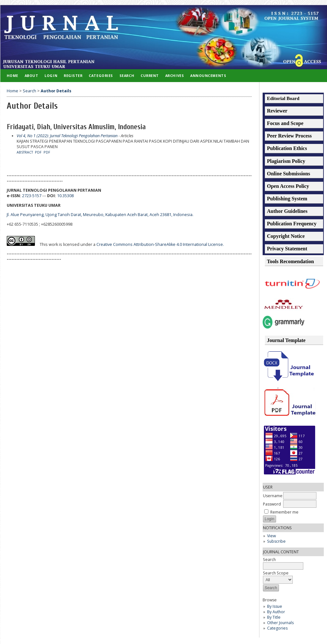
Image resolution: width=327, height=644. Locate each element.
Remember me (284, 512)
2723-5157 (32, 196)
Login (51, 75)
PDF (38, 152)
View (271, 536)
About (32, 75)
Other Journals (280, 623)
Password (272, 504)
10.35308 (65, 196)
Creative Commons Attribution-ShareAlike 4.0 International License (160, 244)
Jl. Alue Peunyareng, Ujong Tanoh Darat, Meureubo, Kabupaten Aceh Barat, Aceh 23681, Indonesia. (100, 215)
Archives (175, 75)
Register (73, 75)
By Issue (275, 606)
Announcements (208, 75)
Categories (277, 628)
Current (150, 75)
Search (127, 75)
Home (12, 75)
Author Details (56, 91)
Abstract (25, 152)
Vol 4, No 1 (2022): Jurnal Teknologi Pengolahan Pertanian (67, 136)
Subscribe (276, 541)
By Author (276, 612)
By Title (274, 617)
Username (273, 496)
